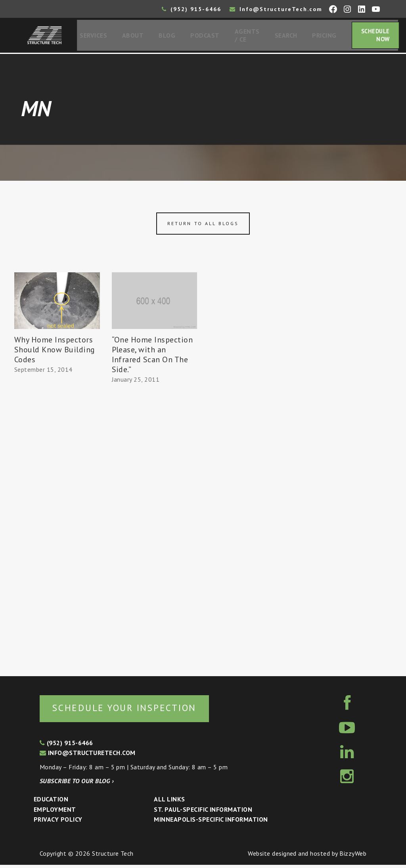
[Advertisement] (57, 524)
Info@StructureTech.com (276, 9)
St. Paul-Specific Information (203, 813)
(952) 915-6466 (192, 9)
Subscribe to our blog (77, 784)
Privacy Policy (58, 822)
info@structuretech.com (88, 756)
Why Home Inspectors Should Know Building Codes (55, 352)
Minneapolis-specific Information (211, 822)
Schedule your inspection (133, 710)
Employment (55, 813)
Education (51, 802)
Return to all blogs (203, 226)
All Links (169, 802)
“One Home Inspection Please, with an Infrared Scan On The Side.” (152, 357)
